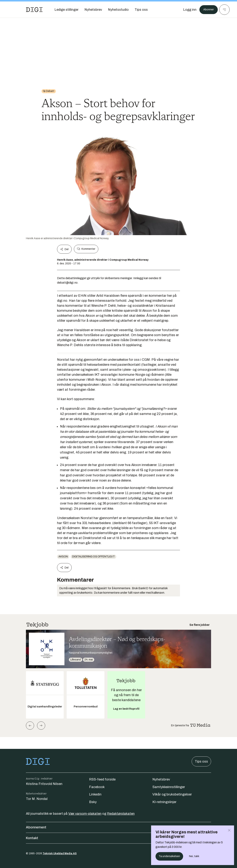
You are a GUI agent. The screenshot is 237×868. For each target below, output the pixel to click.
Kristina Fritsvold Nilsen (44, 784)
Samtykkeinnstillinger (169, 787)
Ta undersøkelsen (169, 856)
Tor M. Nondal (37, 799)
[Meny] (224, 10)
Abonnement (118, 827)
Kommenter (86, 249)
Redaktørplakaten (121, 814)
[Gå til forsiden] (34, 10)
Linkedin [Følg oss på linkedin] (95, 794)
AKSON (63, 557)
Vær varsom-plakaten (85, 814)
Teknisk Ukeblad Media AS (60, 853)
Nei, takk (194, 856)
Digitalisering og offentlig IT (94, 557)
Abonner (207, 10)
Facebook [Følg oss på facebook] (97, 787)
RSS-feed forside (102, 779)
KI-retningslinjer (164, 802)
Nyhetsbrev (161, 779)
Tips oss (201, 761)
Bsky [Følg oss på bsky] (93, 802)
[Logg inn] (188, 10)
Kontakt (118, 838)
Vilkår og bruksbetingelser (172, 794)
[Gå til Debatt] (49, 91)
